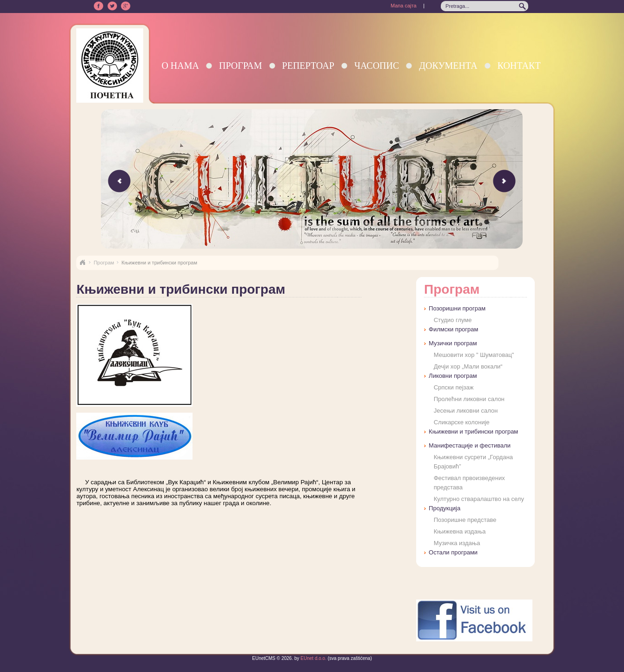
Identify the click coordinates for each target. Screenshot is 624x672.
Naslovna (82, 263)
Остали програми (453, 552)
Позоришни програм (457, 308)
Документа (448, 66)
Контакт (519, 66)
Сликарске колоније (462, 422)
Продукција (445, 508)
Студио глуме (453, 320)
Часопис (377, 66)
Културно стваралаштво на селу (479, 499)
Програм (241, 66)
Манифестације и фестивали (470, 445)
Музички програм (453, 343)
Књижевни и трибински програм (473, 432)
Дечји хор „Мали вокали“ (468, 366)
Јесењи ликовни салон (466, 411)
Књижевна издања (460, 531)
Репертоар (308, 66)
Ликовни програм (453, 376)
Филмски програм (453, 329)
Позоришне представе (465, 520)
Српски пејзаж (454, 387)
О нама (180, 66)
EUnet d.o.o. (313, 658)
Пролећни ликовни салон (469, 399)
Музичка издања (457, 543)
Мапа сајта (404, 6)
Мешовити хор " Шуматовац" (474, 355)
